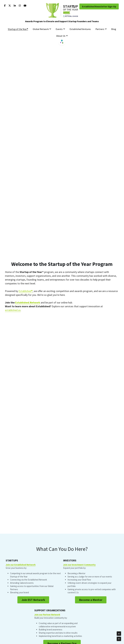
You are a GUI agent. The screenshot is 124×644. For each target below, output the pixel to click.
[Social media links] (5, 6)
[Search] (74, 7)
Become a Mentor (62, 622)
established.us (13, 310)
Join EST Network (33, 618)
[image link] (62, 10)
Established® (26, 291)
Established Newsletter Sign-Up (99, 6)
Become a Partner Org (91, 620)
